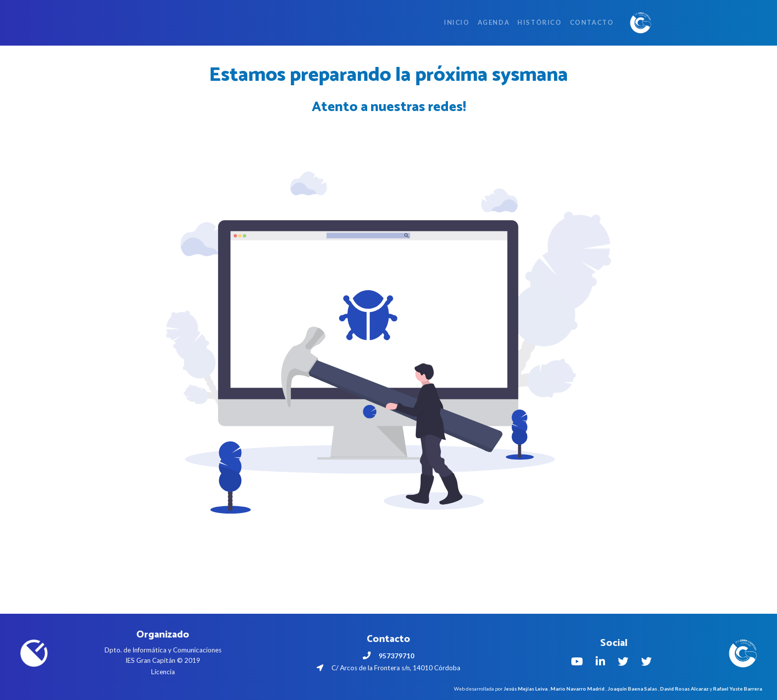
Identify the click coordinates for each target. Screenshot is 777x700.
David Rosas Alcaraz (684, 689)
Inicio (457, 22)
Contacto (592, 22)
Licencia (163, 672)
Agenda (494, 22)
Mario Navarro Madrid (578, 689)
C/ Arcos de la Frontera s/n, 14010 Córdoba (388, 668)
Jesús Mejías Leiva (526, 689)
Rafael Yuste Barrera (738, 689)
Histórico (539, 22)
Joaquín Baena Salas (632, 689)
